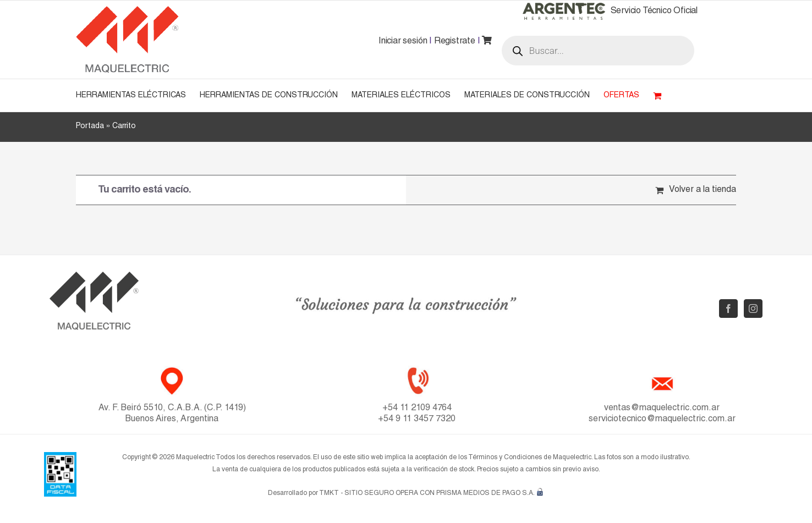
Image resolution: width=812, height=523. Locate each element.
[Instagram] (753, 309)
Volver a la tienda (703, 190)
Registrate (455, 42)
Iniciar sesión (403, 42)
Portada (90, 126)
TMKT (329, 493)
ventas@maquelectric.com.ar (662, 409)
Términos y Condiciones (505, 458)
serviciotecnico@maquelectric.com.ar (662, 420)
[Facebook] (728, 309)
